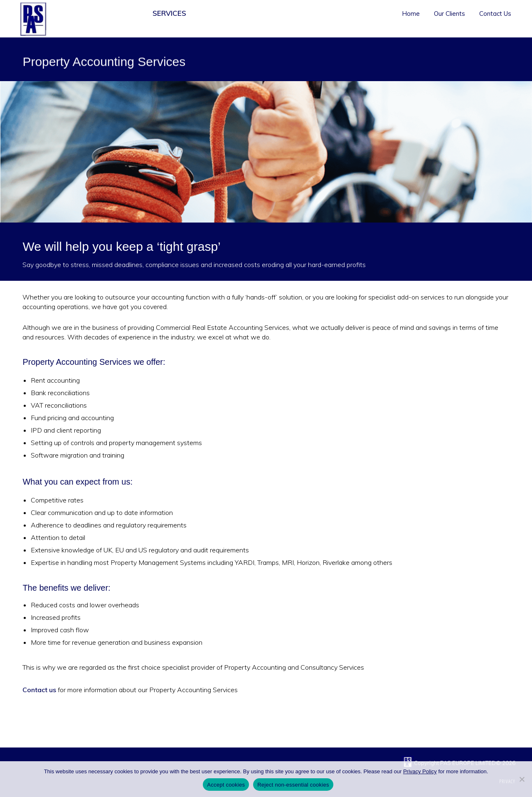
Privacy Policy (420, 771)
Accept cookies (226, 785)
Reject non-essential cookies (293, 785)
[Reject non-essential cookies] (522, 779)
